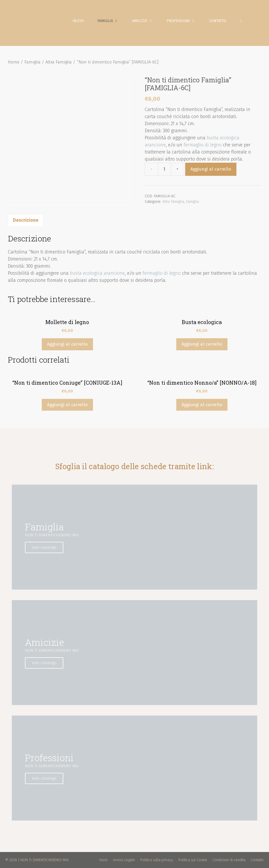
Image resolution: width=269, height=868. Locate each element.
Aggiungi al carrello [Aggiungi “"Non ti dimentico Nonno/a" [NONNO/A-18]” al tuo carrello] (202, 405)
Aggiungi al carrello (211, 169)
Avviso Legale (124, 860)
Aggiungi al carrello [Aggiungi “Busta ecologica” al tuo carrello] (202, 344)
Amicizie (146, 21)
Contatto (218, 21)
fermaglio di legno (203, 145)
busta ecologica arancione (97, 273)
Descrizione (26, 220)
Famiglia (111, 21)
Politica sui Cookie (193, 860)
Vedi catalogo (44, 547)
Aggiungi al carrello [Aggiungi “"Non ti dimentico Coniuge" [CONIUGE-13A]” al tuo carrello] (67, 405)
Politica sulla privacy (157, 860)
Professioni (184, 21)
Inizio (78, 21)
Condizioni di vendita (229, 860)
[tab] (26, 220)
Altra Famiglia (59, 62)
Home (14, 62)
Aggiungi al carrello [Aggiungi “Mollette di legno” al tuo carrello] (67, 344)
